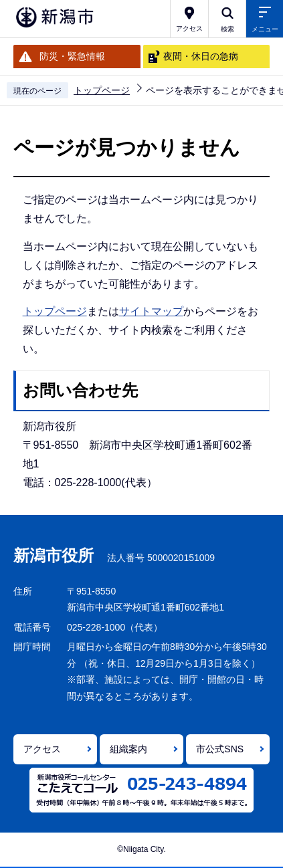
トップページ (102, 90)
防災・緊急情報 (72, 56)
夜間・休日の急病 (201, 56)
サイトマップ (151, 311)
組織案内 (128, 749)
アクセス (42, 749)
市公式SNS (220, 749)
